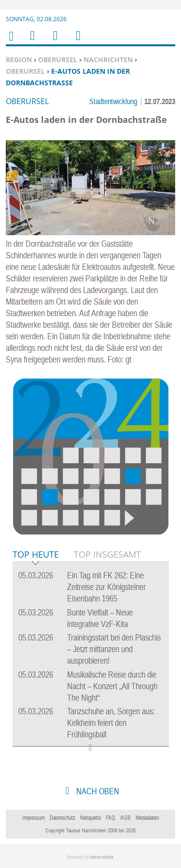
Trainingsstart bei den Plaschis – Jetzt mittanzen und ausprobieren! (114, 649)
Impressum (34, 818)
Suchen (54, 42)
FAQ (111, 818)
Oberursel (58, 60)
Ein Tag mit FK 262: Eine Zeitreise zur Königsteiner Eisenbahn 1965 (106, 587)
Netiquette (90, 818)
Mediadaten (147, 818)
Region (19, 60)
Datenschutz (63, 818)
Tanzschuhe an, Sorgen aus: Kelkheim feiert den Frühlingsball (111, 723)
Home (11, 42)
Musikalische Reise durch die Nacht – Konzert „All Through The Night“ (112, 686)
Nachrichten (108, 60)
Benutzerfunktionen (77, 42)
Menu (32, 42)
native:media (102, 857)
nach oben (97, 791)
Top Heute (36, 555)
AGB (125, 818)
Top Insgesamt (107, 554)
